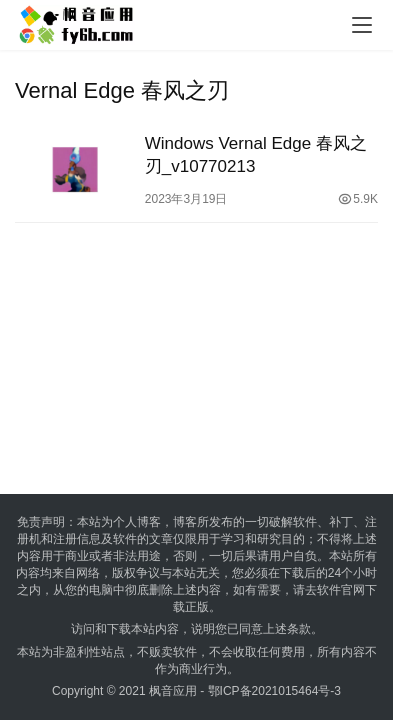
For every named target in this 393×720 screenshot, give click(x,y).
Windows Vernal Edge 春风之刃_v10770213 (256, 155)
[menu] (362, 25)
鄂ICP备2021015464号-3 (274, 691)
